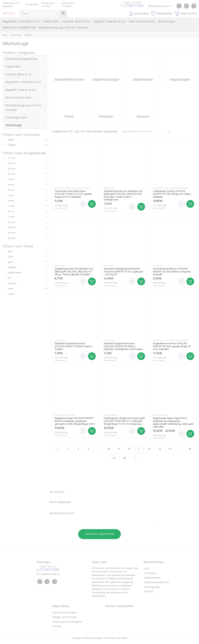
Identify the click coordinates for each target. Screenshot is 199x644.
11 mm (11, 217)
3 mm (11, 190)
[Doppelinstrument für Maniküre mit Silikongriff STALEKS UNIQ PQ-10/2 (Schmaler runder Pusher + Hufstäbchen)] (124, 162)
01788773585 (134, 6)
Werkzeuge (167, 21)
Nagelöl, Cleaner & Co (110, 21)
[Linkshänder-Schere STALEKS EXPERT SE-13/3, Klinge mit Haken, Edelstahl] (174, 162)
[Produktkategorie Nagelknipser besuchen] (143, 68)
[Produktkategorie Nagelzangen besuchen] (180, 68)
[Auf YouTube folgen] (194, 6)
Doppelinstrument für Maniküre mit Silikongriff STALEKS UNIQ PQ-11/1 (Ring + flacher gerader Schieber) (74, 271)
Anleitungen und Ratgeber (67, 622)
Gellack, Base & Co (77, 21)
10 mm (12, 158)
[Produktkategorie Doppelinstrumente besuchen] (69, 68)
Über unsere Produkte (65, 613)
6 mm (11, 201)
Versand (148, 591)
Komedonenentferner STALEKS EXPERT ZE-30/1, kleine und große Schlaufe (172, 271)
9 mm (11, 185)
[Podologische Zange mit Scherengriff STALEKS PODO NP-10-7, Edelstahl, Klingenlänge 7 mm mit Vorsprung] (124, 389)
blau (10, 251)
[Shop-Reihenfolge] (146, 132)
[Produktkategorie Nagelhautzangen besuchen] (106, 68)
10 (129, 449)
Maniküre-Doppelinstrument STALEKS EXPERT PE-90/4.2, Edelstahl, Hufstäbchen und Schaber (123, 346)
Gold (10, 257)
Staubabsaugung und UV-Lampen (63, 28)
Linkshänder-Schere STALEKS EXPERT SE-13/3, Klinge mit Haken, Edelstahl (172, 194)
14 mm (12, 222)
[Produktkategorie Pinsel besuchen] (69, 105)
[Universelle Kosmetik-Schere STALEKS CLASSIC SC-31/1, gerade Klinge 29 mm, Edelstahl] (75, 162)
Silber (11, 289)
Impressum (150, 573)
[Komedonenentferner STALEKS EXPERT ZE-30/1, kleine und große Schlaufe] (174, 239)
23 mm (12, 233)
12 (149, 449)
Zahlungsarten (152, 587)
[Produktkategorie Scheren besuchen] (143, 105)
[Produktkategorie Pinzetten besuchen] (106, 105)
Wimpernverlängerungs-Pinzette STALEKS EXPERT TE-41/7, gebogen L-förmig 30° (124, 271)
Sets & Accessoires (142, 21)
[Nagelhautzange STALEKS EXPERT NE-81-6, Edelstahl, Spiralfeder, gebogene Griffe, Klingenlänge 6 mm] (75, 389)
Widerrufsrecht (152, 578)
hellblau (12, 267)
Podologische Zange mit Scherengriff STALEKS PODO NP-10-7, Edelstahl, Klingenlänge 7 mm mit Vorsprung (124, 421)
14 (170, 449)
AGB (147, 569)
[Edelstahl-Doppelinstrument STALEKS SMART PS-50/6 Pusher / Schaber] (75, 314)
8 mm (11, 212)
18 (124, 458)
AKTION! (8, 13)
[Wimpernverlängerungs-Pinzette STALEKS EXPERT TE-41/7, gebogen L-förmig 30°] (124, 239)
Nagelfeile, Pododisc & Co (22, 21)
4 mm (11, 179)
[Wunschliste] (83, 204)
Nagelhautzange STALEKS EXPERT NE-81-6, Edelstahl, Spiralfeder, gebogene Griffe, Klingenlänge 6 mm (75, 421)
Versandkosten (61, 208)
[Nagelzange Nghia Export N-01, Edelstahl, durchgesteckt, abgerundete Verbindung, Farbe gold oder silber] (174, 389)
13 (160, 449)
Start (5, 35)
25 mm (12, 238)
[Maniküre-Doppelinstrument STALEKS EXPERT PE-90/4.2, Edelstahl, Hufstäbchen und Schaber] (124, 314)
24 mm (12, 174)
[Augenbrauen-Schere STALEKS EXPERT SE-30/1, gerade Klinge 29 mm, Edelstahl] (174, 314)
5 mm (11, 195)
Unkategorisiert (16, 117)
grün (10, 262)
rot (9, 278)
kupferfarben (15, 273)
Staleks (12, 145)
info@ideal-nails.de (162, 6)
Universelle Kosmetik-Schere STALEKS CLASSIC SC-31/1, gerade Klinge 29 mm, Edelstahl (73, 194)
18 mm (12, 228)
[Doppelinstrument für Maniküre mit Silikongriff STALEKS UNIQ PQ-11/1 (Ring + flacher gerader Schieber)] (75, 239)
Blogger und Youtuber (65, 617)
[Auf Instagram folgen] (186, 6)
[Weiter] (134, 458)
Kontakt (57, 626)
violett (11, 294)
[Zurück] (58, 449)
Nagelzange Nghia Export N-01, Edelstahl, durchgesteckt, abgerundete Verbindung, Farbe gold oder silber (173, 422)
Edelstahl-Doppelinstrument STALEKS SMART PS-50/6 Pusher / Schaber (73, 346)
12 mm (12, 163)
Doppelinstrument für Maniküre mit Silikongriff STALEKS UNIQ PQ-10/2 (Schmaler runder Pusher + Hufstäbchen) (123, 195)
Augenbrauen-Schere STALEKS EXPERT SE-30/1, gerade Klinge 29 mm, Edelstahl (172, 346)
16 (190, 449)
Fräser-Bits (52, 21)
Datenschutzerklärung (156, 582)
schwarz (12, 283)
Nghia (11, 140)
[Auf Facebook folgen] (179, 6)
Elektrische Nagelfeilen (19, 28)
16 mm (12, 169)
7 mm (11, 206)
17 (114, 458)
